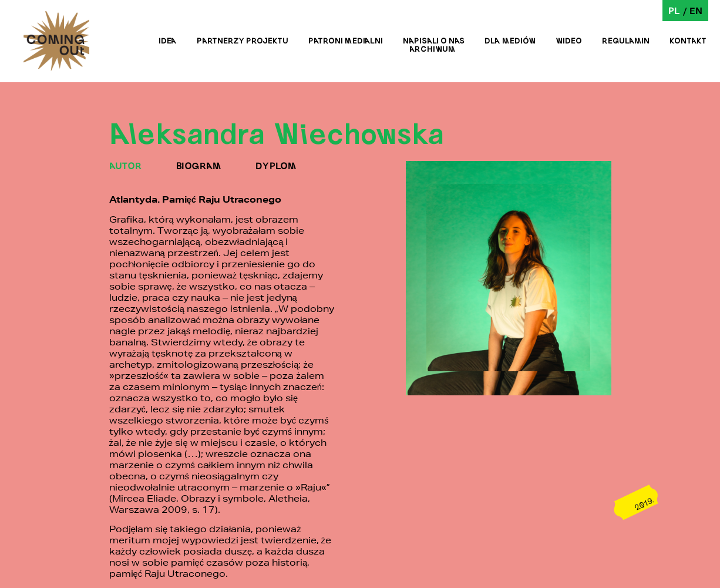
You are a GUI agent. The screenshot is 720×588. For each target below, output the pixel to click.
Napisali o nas (434, 41)
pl (674, 10)
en (696, 10)
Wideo (569, 41)
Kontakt (688, 41)
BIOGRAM (199, 165)
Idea (168, 41)
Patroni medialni (346, 41)
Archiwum (433, 49)
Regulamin (626, 41)
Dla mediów (510, 41)
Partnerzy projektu (243, 41)
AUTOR (126, 165)
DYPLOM (276, 165)
